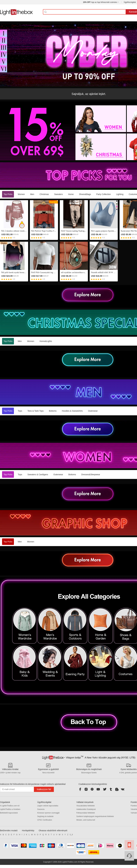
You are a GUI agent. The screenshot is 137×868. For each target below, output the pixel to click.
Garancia (41, 809)
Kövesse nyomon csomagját (48, 813)
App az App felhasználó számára (100, 2)
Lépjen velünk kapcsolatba (48, 806)
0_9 (71, 835)
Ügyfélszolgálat (130, 2)
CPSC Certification (45, 820)
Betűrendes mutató (9, 830)
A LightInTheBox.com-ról (10, 806)
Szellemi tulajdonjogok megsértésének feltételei (95, 816)
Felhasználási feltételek (86, 813)
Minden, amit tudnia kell (86, 820)
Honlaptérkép (28, 830)
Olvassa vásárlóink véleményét (53, 830)
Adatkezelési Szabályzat (86, 809)
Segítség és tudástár (45, 816)
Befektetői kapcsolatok (9, 813)
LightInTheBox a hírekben (10, 809)
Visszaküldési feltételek (86, 806)
